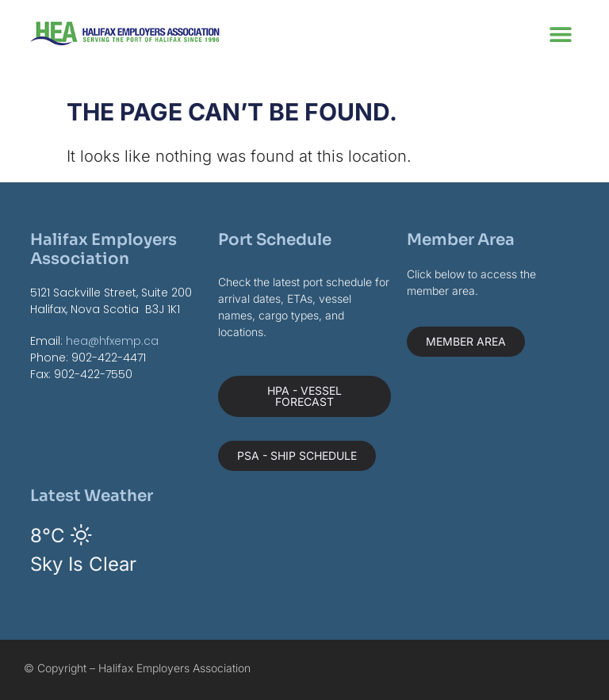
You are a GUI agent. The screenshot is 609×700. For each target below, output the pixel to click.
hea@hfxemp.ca (112, 341)
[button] (561, 34)
